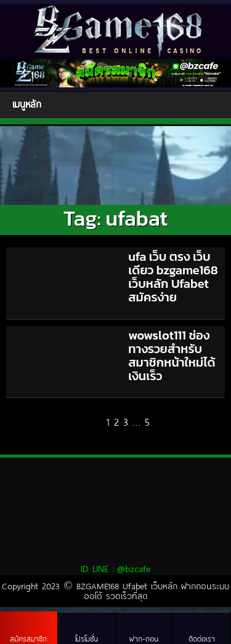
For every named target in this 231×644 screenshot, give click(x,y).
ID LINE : (116, 568)
